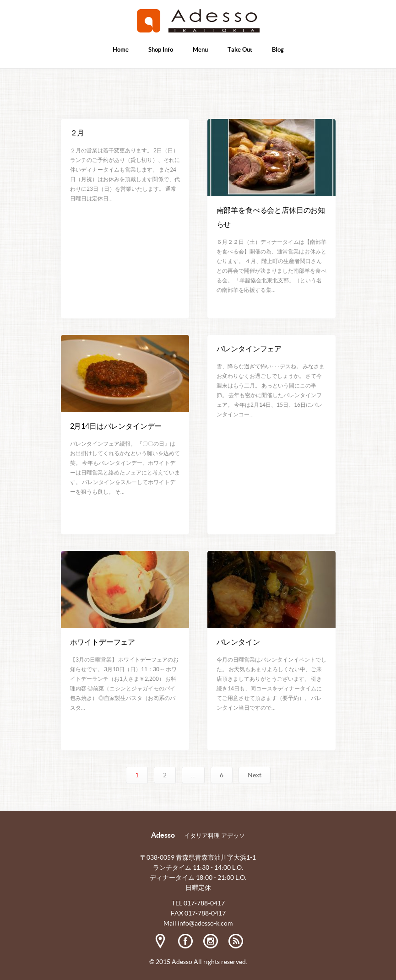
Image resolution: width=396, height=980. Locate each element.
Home (121, 50)
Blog (278, 50)
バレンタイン (238, 642)
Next (255, 775)
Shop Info (161, 50)
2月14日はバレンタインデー (116, 426)
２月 (77, 133)
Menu (200, 50)
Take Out (240, 50)
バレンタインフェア (249, 349)
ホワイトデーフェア (103, 642)
